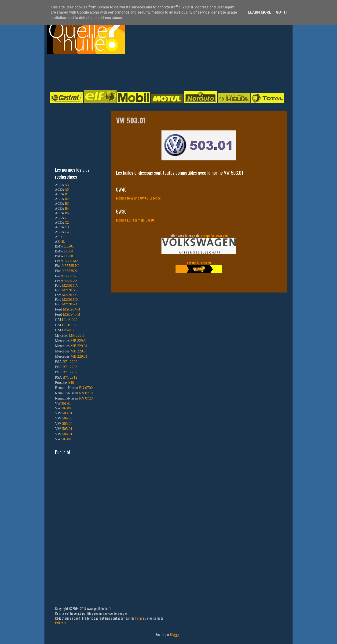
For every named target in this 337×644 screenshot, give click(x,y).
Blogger (175, 635)
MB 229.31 (79, 346)
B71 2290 (70, 362)
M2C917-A (70, 304)
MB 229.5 (78, 351)
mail (140, 618)
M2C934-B (71, 309)
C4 (67, 232)
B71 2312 (70, 377)
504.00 (67, 418)
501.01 (66, 403)
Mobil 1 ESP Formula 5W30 (135, 220)
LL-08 (68, 256)
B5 (67, 213)
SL (63, 241)
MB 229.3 (78, 341)
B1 (67, 194)
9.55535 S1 (70, 271)
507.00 (66, 439)
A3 (67, 185)
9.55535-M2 (70, 261)
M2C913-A (70, 285)
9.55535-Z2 (69, 281)
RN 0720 (86, 398)
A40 (71, 383)
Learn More (260, 12)
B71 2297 (70, 372)
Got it (281, 12)
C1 (67, 218)
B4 (67, 208)
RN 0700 (86, 388)
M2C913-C (70, 295)
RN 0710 (86, 393)
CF (63, 237)
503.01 (67, 413)
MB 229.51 (79, 356)
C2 (67, 222)
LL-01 (69, 246)
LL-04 (68, 251)
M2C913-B (70, 290)
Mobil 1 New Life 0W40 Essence (138, 198)
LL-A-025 (70, 320)
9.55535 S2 (69, 276)
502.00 (66, 408)
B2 (67, 199)
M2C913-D (70, 300)
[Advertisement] (164, 71)
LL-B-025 (70, 325)
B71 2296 (70, 367)
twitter (60, 623)
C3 (67, 227)
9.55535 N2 (71, 266)
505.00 (67, 424)
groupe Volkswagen (214, 236)
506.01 (67, 434)
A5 (67, 189)
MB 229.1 (77, 335)
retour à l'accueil (199, 263)
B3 (67, 204)
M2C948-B (71, 314)
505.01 (67, 429)
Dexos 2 (68, 330)
